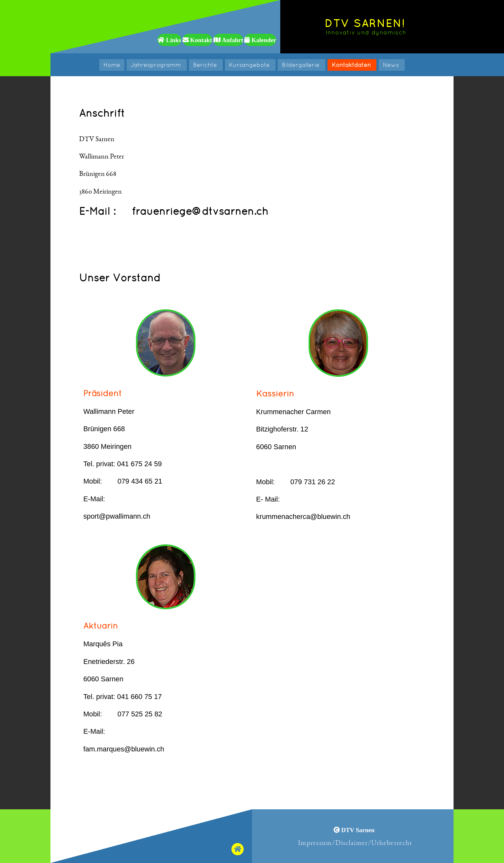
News (392, 65)
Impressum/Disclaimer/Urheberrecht (355, 843)
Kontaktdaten (352, 65)
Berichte (206, 65)
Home (112, 65)
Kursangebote (250, 65)
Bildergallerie (301, 65)
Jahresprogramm (157, 65)
